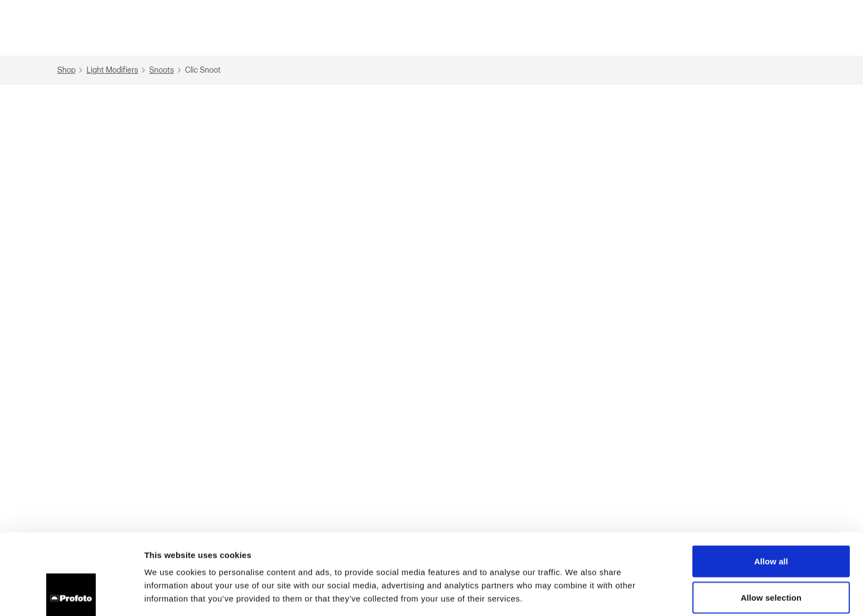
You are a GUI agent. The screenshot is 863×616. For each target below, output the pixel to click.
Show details (578, 594)
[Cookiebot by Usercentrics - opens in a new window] (71, 595)
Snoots (166, 70)
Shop (71, 70)
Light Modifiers (117, 70)
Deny (771, 552)
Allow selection (771, 517)
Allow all (771, 480)
